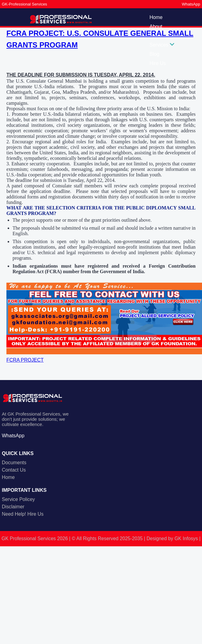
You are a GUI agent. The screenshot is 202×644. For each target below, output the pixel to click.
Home (156, 17)
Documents (14, 463)
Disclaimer (13, 507)
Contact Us (14, 470)
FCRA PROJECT (25, 360)
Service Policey (18, 499)
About (156, 26)
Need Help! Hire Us (23, 514)
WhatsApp (191, 4)
